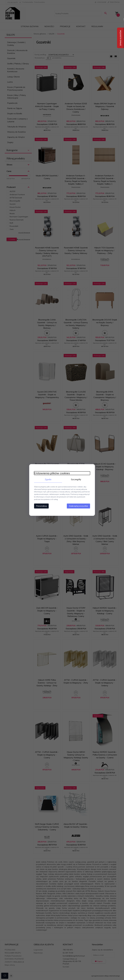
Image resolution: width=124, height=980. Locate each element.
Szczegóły (76, 479)
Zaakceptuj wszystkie (78, 506)
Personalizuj (41, 506)
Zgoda (48, 479)
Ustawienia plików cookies (52, 473)
